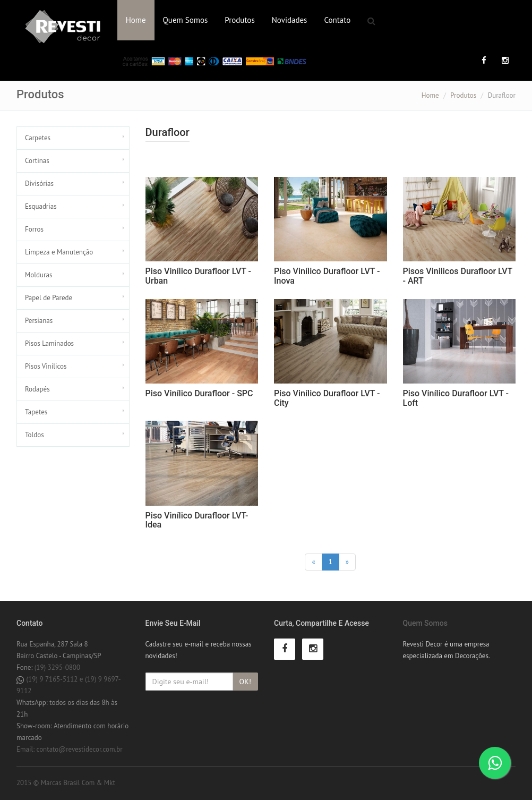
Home (136, 20)
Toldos (35, 435)
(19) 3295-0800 (57, 667)
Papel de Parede (49, 298)
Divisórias (39, 184)
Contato (337, 20)
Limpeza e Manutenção (59, 252)
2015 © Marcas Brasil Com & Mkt (66, 783)
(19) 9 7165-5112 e (55, 679)
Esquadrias (41, 206)
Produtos (239, 20)
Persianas (39, 321)
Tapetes (36, 412)
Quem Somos (186, 20)
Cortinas (37, 161)
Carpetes (38, 138)
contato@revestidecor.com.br (80, 749)
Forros (34, 229)
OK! (245, 682)
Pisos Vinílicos (46, 366)
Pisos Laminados (49, 343)
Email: (27, 749)
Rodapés (37, 389)
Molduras (38, 275)
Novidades (290, 20)
